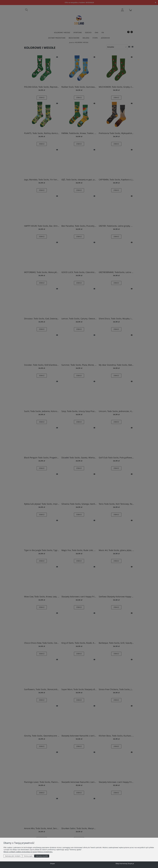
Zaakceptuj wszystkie (42, 856)
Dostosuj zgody (28, 856)
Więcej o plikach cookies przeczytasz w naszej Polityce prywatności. (28, 852)
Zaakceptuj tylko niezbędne (13, 856)
